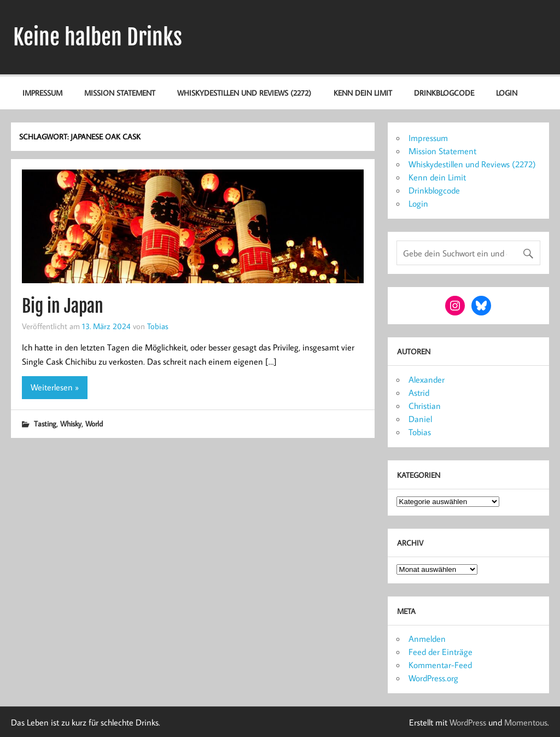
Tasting (45, 423)
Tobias (158, 326)
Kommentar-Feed (440, 665)
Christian (425, 406)
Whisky (71, 423)
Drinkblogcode (444, 93)
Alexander (427, 379)
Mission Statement (120, 93)
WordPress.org (433, 678)
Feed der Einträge (441, 652)
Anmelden (427, 639)
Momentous (526, 722)
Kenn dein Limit (363, 93)
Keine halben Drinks (98, 37)
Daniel (420, 419)
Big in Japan (63, 306)
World (94, 423)
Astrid (419, 393)
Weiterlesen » (55, 387)
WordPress (468, 722)
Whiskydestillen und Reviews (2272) (244, 93)
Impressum (42, 93)
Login (507, 93)
